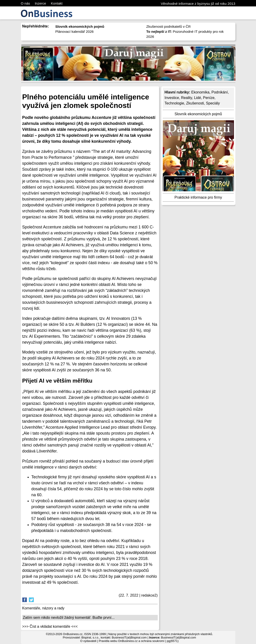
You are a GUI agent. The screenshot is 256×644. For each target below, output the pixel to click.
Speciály (213, 103)
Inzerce (40, 3)
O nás (25, 3)
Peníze (209, 98)
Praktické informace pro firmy (198, 197)
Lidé (197, 98)
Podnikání (220, 92)
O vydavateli (88, 641)
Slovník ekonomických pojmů (198, 114)
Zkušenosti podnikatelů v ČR (168, 26)
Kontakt (57, 3)
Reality (187, 98)
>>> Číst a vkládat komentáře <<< (50, 626)
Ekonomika (200, 92)
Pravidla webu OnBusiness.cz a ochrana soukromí (132, 641)
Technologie (174, 103)
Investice (172, 98)
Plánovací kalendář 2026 (75, 32)
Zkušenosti (195, 103)
